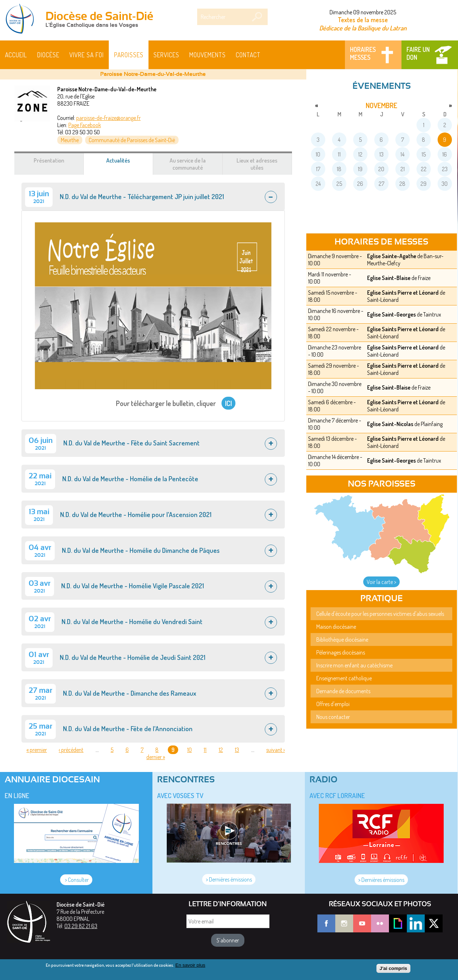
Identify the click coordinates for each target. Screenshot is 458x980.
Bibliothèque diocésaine (342, 639)
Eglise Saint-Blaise (389, 278)
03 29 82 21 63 (81, 926)
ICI (228, 403)
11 (205, 750)
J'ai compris (393, 970)
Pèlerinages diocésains (341, 652)
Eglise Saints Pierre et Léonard (403, 293)
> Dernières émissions (229, 879)
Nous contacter (333, 717)
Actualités (127, 164)
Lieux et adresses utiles (257, 164)
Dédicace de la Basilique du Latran (363, 28)
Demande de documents (343, 691)
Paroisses (129, 55)
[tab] (153, 197)
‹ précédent (71, 750)
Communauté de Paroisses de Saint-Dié (132, 140)
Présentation (49, 160)
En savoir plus (190, 967)
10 (189, 750)
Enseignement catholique (344, 678)
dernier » (156, 757)
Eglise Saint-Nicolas (390, 424)
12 (221, 750)
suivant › (276, 750)
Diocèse (48, 55)
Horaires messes (363, 53)
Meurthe (70, 140)
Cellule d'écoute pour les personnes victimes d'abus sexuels (380, 614)
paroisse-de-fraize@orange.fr (108, 118)
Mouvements (208, 55)
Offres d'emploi (333, 704)
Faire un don (418, 53)
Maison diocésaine (336, 627)
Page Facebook (85, 125)
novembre (381, 105)
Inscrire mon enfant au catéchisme (354, 665)
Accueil (16, 55)
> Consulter (76, 880)
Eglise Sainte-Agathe (392, 256)
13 (237, 750)
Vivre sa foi (87, 55)
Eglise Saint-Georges (391, 314)
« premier (37, 750)
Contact (248, 55)
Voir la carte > (381, 582)
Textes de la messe (363, 20)
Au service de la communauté (188, 164)
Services (166, 55)
